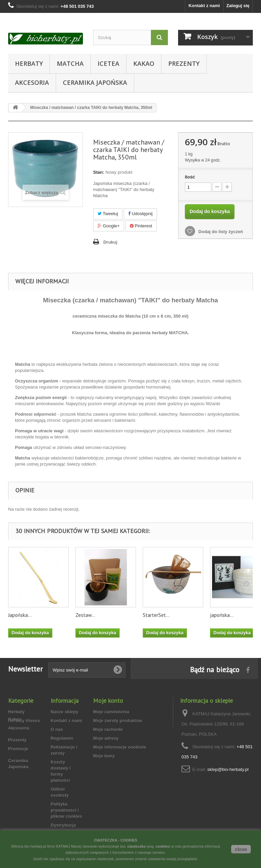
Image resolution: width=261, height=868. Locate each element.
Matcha (70, 63)
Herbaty (29, 63)
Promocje (18, 762)
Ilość (190, 177)
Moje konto (108, 701)
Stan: (99, 172)
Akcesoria (32, 82)
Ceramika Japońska (95, 82)
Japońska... (20, 615)
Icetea (108, 63)
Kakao (144, 63)
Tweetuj (108, 214)
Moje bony (104, 756)
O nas (57, 729)
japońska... (222, 615)
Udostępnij (140, 214)
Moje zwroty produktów (118, 721)
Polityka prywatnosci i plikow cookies (66, 810)
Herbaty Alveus (24, 721)
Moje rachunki (108, 729)
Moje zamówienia (111, 712)
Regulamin (62, 738)
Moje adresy (106, 738)
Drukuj (110, 242)
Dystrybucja (63, 825)
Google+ (109, 226)
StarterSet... (156, 615)
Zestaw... (85, 615)
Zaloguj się (238, 6)
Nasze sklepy (65, 712)
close (241, 849)
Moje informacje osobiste (120, 747)
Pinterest (141, 226)
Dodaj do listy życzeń (220, 232)
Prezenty (184, 63)
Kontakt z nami (204, 6)
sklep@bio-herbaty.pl (228, 769)
